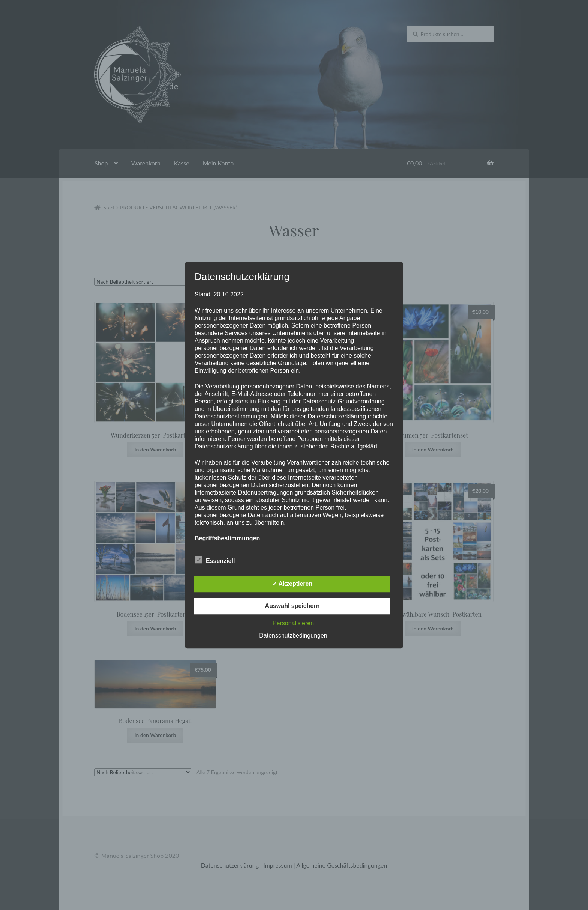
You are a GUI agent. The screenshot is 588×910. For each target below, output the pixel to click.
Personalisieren (293, 623)
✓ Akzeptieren (292, 584)
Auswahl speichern (292, 606)
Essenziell (215, 560)
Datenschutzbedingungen (293, 635)
